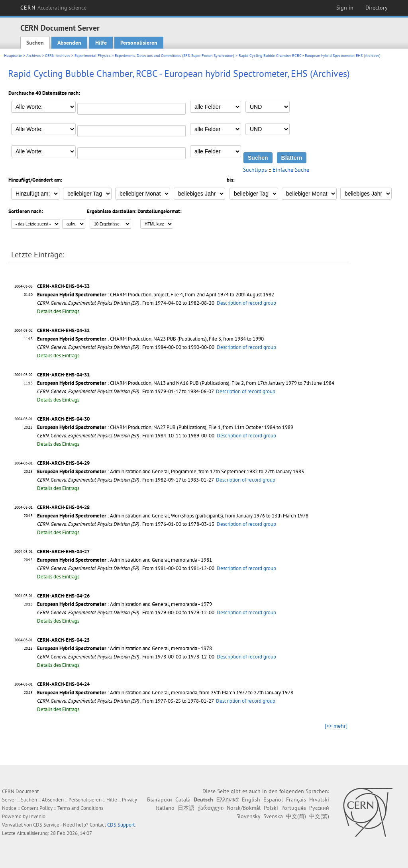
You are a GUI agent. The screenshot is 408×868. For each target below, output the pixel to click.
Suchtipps (255, 170)
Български (160, 799)
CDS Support (121, 825)
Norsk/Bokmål (244, 808)
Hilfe (101, 43)
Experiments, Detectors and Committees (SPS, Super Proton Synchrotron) (175, 56)
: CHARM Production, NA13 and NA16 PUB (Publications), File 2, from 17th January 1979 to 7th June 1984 (186, 383)
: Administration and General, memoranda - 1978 (125, 648)
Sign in (345, 8)
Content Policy (37, 808)
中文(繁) (319, 816)
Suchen (35, 43)
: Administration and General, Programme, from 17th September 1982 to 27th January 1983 (171, 471)
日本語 (186, 808)
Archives (33, 56)
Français (296, 799)
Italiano (165, 808)
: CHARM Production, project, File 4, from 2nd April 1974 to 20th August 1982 (156, 295)
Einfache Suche (291, 170)
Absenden (69, 43)
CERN (53, 8)
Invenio (37, 816)
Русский (319, 808)
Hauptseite (13, 56)
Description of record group (246, 303)
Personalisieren (139, 43)
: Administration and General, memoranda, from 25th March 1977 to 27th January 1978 (165, 693)
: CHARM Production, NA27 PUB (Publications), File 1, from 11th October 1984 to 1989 (165, 427)
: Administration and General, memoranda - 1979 (125, 604)
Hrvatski (319, 799)
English (251, 799)
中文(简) (296, 816)
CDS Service (46, 825)
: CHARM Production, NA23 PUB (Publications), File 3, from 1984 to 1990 (150, 339)
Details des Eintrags (58, 311)
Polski (271, 808)
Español (273, 799)
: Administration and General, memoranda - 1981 (125, 560)
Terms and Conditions (80, 808)
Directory (377, 8)
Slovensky (248, 816)
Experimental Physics (92, 56)
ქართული (211, 808)
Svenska (273, 816)
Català (183, 799)
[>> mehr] (336, 726)
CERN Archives (58, 56)
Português (294, 808)
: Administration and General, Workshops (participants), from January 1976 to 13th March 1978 (173, 516)
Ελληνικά (228, 799)
